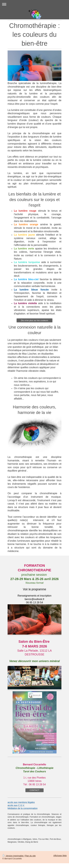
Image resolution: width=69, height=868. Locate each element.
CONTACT (35, 790)
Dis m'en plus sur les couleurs (34, 320)
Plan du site (30, 856)
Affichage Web (60, 856)
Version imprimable (13, 856)
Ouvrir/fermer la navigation (34, 4)
